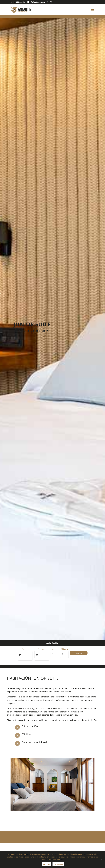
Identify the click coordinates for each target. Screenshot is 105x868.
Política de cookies (55, 860)
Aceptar (47, 864)
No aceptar (58, 864)
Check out (42, 649)
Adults (55, 649)
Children (64, 649)
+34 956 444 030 (19, 2)
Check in (25, 649)
